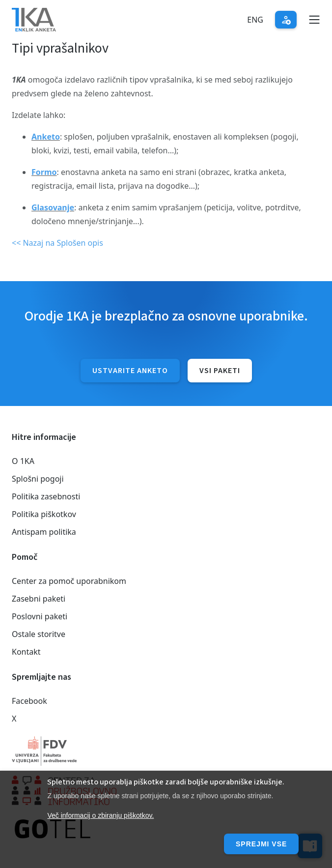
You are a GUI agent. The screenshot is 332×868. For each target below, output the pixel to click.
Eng (255, 20)
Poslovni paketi (40, 616)
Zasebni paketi (39, 599)
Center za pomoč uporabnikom (69, 581)
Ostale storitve (39, 634)
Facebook (29, 701)
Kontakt (26, 652)
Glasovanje (53, 207)
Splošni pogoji (38, 479)
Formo (44, 172)
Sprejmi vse (261, 844)
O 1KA (23, 461)
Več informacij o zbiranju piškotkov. (100, 815)
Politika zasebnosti (46, 496)
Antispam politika (44, 532)
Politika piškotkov (44, 514)
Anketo (46, 137)
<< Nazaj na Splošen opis (57, 243)
